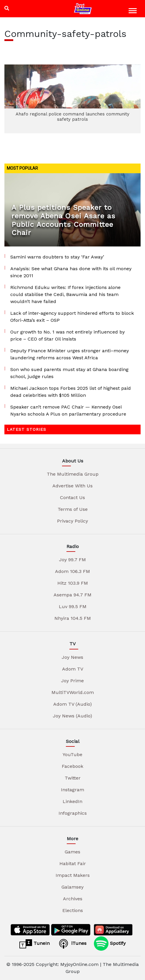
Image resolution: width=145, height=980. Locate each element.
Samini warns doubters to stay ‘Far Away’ (57, 257)
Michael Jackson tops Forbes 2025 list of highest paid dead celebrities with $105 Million (71, 392)
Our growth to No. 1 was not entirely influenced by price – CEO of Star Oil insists (67, 335)
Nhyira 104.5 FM (73, 618)
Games (72, 852)
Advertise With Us (72, 486)
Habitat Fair (73, 864)
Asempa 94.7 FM (72, 595)
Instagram (72, 790)
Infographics (73, 813)
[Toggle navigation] (133, 12)
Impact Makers (73, 875)
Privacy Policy (72, 521)
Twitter (73, 778)
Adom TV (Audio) (72, 704)
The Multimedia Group (73, 474)
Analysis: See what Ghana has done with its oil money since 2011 (71, 272)
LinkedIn (72, 801)
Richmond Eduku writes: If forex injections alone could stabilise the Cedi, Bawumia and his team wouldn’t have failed (65, 294)
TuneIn (35, 944)
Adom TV (73, 669)
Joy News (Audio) (72, 716)
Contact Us (72, 497)
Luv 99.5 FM (73, 606)
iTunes (72, 944)
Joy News (72, 657)
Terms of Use (73, 509)
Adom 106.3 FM (72, 571)
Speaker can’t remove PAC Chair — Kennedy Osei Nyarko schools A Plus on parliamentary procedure (68, 410)
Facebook (72, 766)
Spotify (110, 944)
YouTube (72, 754)
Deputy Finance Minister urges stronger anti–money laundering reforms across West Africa (70, 354)
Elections (73, 910)
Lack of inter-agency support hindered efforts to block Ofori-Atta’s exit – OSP (72, 317)
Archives (73, 899)
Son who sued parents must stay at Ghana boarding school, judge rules (69, 373)
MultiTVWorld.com (73, 692)
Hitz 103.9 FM (73, 583)
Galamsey (72, 887)
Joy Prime (72, 681)
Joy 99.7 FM (72, 560)
